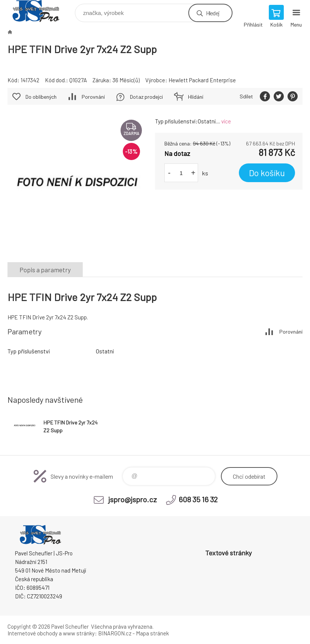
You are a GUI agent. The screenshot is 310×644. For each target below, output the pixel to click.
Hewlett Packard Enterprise (202, 80)
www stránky (79, 633)
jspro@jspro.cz (133, 499)
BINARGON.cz (115, 633)
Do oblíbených (41, 97)
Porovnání (93, 97)
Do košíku (267, 173)
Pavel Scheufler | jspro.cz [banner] (41, 11)
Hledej (213, 13)
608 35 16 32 (198, 499)
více (226, 121)
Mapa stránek (152, 633)
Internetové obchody (33, 633)
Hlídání (196, 97)
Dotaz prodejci (146, 97)
